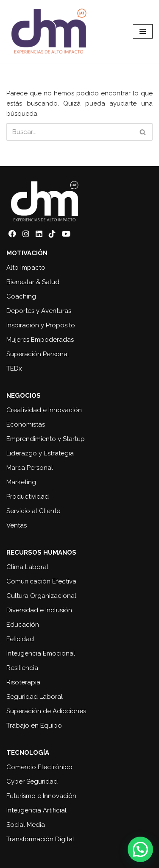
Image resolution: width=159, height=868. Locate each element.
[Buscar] (70, 132)
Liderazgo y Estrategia (40, 453)
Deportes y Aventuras (39, 311)
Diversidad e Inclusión (39, 610)
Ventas (17, 525)
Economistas (26, 424)
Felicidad (20, 639)
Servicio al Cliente (33, 511)
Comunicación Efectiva (41, 581)
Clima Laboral (27, 567)
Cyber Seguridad (32, 781)
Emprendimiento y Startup (46, 439)
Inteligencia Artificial (36, 810)
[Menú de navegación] (143, 31)
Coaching (21, 296)
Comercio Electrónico (39, 767)
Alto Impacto (26, 268)
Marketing (21, 482)
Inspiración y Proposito (41, 325)
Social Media (26, 825)
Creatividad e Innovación (44, 410)
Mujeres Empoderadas (40, 340)
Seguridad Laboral (35, 697)
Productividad (28, 497)
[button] (140, 849)
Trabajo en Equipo (34, 726)
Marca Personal (30, 468)
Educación (23, 625)
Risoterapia (23, 682)
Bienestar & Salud (33, 282)
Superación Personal (38, 354)
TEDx (14, 368)
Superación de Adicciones (46, 711)
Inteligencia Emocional (41, 653)
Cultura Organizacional (41, 596)
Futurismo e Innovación (41, 796)
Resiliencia (22, 668)
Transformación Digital (40, 839)
